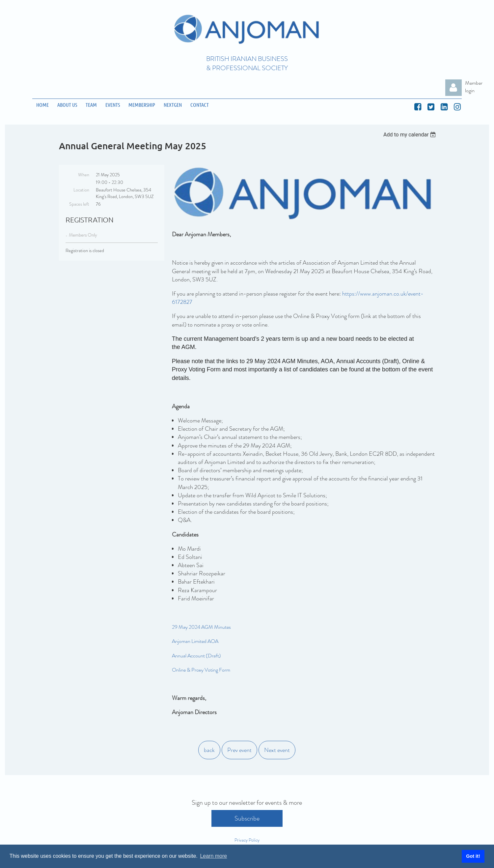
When (84, 175)
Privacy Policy (247, 840)
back (209, 750)
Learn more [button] (213, 856)
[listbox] (411, 135)
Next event (277, 750)
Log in (453, 88)
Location (81, 190)
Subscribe (247, 818)
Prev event (239, 750)
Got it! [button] (473, 856)
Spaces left (79, 204)
